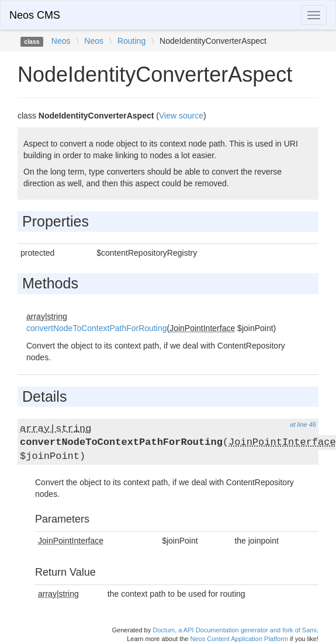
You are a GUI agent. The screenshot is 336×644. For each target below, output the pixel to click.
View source (181, 116)
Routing (131, 41)
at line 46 (303, 424)
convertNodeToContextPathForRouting (96, 328)
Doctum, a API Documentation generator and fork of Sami (235, 630)
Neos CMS (35, 15)
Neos (61, 41)
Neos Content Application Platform (239, 639)
